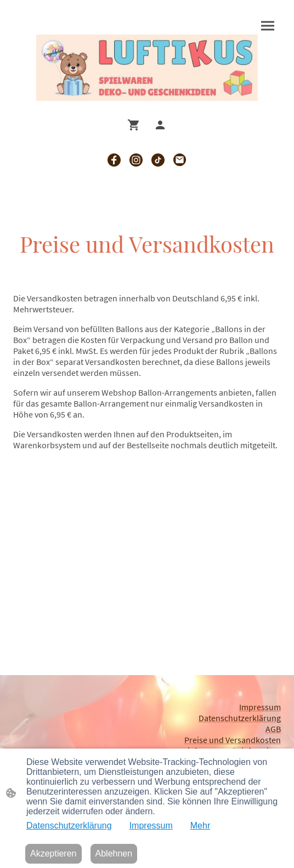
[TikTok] (158, 160)
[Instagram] (136, 160)
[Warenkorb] (136, 125)
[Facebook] (114, 160)
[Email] (180, 160)
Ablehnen (114, 853)
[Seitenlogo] (147, 68)
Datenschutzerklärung (69, 826)
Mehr (200, 826)
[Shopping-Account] (160, 125)
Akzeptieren (53, 853)
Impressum (151, 826)
